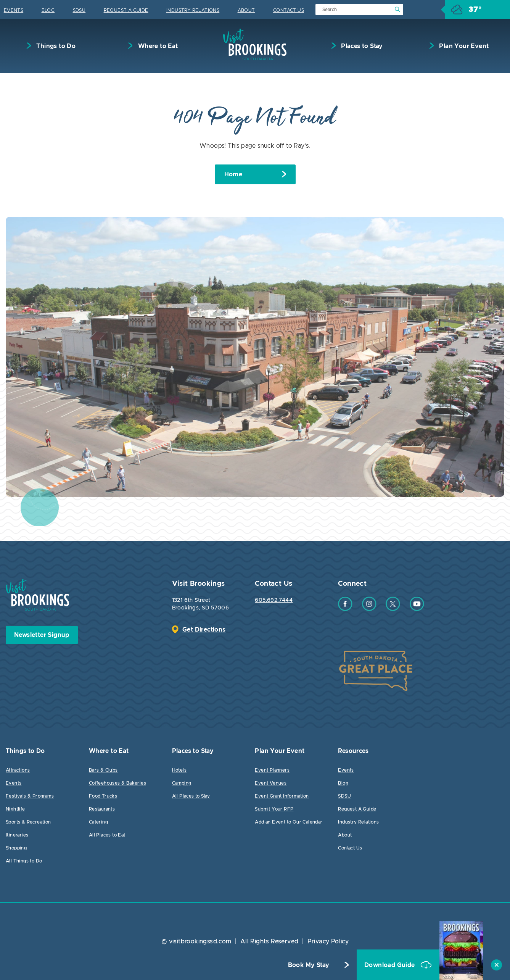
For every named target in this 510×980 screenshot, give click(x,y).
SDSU (79, 10)
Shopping (16, 848)
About (246, 10)
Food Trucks (103, 796)
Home (233, 174)
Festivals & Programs (30, 796)
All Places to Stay (191, 796)
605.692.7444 (274, 600)
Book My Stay (309, 965)
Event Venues (271, 783)
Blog (48, 10)
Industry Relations (193, 10)
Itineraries (17, 835)
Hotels (179, 770)
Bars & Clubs (103, 770)
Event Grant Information (282, 796)
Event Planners (272, 770)
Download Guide (390, 965)
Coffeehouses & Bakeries (117, 783)
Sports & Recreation (28, 822)
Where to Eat (157, 46)
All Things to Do (24, 861)
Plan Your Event (463, 46)
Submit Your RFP (274, 809)
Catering (98, 822)
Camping (182, 783)
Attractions (18, 770)
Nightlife (15, 809)
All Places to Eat (107, 835)
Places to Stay (361, 46)
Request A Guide (126, 10)
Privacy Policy (328, 941)
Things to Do (55, 46)
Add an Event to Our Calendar (289, 822)
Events (14, 10)
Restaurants (102, 809)
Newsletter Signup (42, 635)
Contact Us (289, 10)
